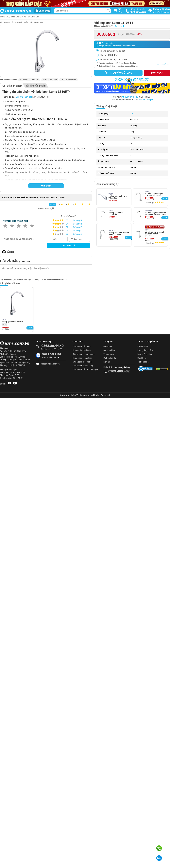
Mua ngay (157, 73)
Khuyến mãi (143, 346)
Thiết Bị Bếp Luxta (50, 80)
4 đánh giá (150, 243)
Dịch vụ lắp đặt (110, 358)
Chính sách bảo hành (82, 346)
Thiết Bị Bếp (16, 17)
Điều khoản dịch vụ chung (84, 354)
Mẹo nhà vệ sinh (145, 354)
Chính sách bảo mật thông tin (85, 369)
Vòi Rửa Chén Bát (31, 17)
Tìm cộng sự (109, 354)
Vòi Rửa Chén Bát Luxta (29, 80)
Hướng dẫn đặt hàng (82, 350)
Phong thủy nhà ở (145, 350)
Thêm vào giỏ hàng (118, 73)
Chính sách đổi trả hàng (83, 366)
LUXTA (133, 114)
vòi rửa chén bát (24, 97)
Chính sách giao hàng (82, 362)
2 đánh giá (150, 203)
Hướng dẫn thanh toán (82, 358)
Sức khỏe (142, 358)
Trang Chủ (5, 17)
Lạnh (4, 324)
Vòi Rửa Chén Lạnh (68, 80)
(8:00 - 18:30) (137, 97)
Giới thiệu (108, 346)
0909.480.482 (119, 371)
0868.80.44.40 (53, 346)
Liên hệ (107, 362)
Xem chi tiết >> (162, 64)
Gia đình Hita (109, 350)
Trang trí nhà (143, 362)
